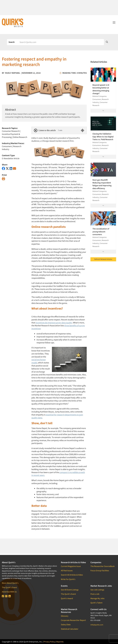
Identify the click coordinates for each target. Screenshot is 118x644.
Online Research (20, 137)
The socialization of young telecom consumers (101, 232)
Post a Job (95, 594)
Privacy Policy (49, 642)
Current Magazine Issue (71, 566)
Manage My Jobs (97, 598)
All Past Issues (67, 570)
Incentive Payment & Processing (11, 136)
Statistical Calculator (70, 629)
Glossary (65, 616)
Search (12, 42)
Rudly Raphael (13, 73)
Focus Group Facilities (100, 570)
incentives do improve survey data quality (54, 323)
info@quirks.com (97, 625)
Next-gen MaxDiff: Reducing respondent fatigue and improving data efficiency (102, 184)
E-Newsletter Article (11, 158)
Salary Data (66, 624)
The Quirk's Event (9, 587)
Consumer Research (11, 131)
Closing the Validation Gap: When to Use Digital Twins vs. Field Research (103, 137)
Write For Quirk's (68, 579)
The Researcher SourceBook (103, 566)
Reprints (60, 642)
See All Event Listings (70, 590)
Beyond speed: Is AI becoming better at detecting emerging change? (101, 89)
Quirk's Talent (96, 603)
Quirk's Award (67, 598)
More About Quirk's (10, 583)
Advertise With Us (9, 592)
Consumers (7, 146)
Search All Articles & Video (72, 575)
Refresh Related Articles (103, 259)
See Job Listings (97, 590)
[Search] (61, 42)
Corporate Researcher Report (73, 620)
